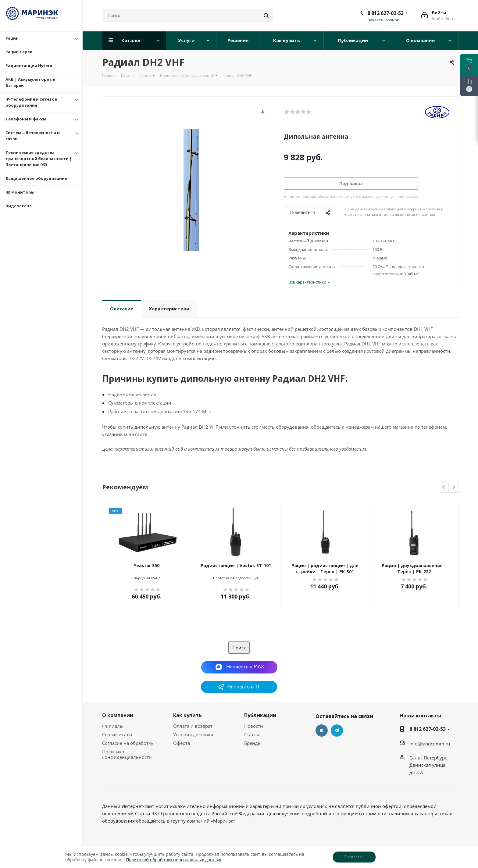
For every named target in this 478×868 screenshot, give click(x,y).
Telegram (337, 730)
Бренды (253, 743)
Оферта (182, 743)
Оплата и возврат (193, 726)
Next (454, 488)
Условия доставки (193, 734)
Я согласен (354, 857)
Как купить (187, 715)
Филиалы (113, 726)
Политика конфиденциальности (127, 754)
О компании (118, 715)
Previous (444, 488)
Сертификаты (117, 734)
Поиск (239, 648)
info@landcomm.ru (430, 744)
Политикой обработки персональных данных (173, 860)
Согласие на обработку (128, 743)
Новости (254, 726)
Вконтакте (322, 730)
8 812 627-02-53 (385, 13)
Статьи (252, 734)
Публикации (260, 715)
